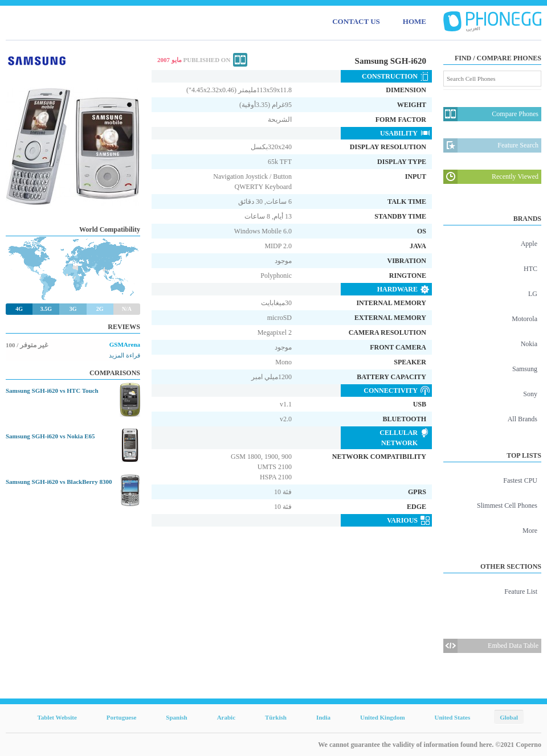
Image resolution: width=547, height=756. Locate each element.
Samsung (525, 369)
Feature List (521, 591)
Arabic (226, 717)
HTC (530, 269)
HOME (415, 21)
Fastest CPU (520, 480)
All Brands (522, 419)
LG (533, 294)
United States (453, 717)
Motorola (524, 319)
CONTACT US (356, 21)
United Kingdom (383, 717)
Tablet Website (57, 717)
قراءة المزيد (124, 355)
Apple (529, 244)
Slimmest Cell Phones (507, 506)
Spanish (176, 717)
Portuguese (122, 717)
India (323, 717)
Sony (530, 394)
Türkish (276, 717)
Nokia (529, 344)
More (530, 531)
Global (509, 717)
